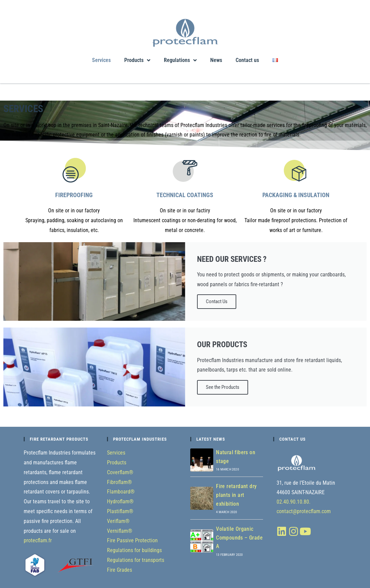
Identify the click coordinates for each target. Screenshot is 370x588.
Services (101, 60)
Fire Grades (119, 570)
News (216, 60)
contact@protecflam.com (304, 511)
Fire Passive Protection (132, 540)
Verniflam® (120, 531)
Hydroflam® (120, 501)
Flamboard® (121, 492)
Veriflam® (118, 521)
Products (137, 60)
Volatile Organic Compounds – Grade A (239, 538)
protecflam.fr (38, 540)
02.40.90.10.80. (293, 502)
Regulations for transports (136, 560)
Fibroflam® (119, 482)
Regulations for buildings (134, 550)
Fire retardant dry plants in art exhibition (236, 495)
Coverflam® (120, 472)
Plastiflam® (120, 511)
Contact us (247, 60)
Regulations (180, 60)
